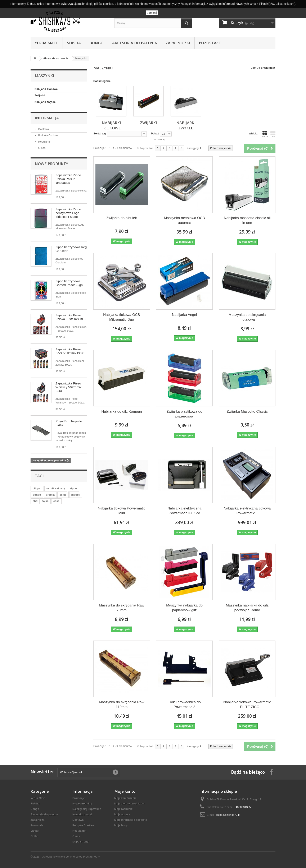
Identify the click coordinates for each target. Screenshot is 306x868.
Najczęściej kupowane (87, 809)
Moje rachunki (123, 809)
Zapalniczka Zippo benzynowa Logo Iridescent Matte (68, 213)
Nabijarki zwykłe (45, 102)
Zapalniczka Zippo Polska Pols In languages (68, 179)
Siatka (265, 134)
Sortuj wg (100, 133)
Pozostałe (210, 43)
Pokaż (155, 133)
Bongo (96, 43)
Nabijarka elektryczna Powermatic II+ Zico (184, 511)
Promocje (79, 798)
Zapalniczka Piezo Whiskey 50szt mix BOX (68, 387)
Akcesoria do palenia (135, 43)
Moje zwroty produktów (129, 804)
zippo (73, 488)
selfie (63, 495)
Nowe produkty (51, 164)
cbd (35, 501)
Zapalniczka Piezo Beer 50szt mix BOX (70, 351)
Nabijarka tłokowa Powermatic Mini (122, 511)
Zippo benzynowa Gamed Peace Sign (69, 283)
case (56, 501)
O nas (41, 148)
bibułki (76, 495)
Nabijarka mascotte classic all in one (247, 220)
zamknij (152, 13)
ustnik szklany (56, 488)
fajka (45, 501)
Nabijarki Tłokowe (46, 89)
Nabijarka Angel (184, 315)
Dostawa (43, 129)
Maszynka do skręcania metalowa (247, 317)
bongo (37, 495)
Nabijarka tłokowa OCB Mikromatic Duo (122, 317)
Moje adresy (122, 814)
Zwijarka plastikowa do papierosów (184, 414)
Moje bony (121, 825)
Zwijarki (40, 95)
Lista (273, 134)
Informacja (47, 118)
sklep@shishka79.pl (228, 815)
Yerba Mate (47, 43)
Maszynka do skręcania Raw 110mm (122, 705)
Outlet (35, 836)
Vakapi (35, 831)
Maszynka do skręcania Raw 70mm (122, 608)
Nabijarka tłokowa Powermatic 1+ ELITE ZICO (247, 705)
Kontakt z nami (82, 814)
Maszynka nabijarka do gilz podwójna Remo (247, 608)
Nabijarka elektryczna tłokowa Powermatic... (247, 511)
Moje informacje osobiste (131, 820)
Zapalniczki (178, 43)
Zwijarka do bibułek (122, 218)
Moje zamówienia (125, 798)
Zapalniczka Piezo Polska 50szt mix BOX (71, 317)
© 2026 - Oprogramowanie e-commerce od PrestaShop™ (65, 857)
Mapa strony (80, 842)
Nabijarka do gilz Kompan (122, 412)
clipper (37, 488)
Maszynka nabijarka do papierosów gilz (184, 608)
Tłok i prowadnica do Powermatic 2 (184, 705)
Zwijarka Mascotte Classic (247, 412)
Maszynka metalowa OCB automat (184, 220)
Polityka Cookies (48, 135)
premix (50, 495)
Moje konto (125, 791)
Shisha (74, 43)
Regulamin (44, 142)
